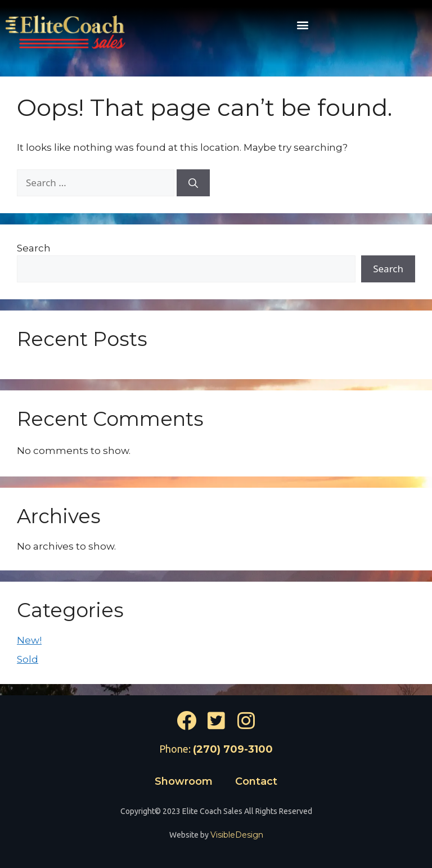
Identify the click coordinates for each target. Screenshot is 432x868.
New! (29, 640)
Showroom (184, 781)
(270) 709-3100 (233, 749)
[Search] (193, 183)
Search (34, 248)
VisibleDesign (237, 835)
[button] (302, 24)
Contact (256, 781)
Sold (28, 659)
